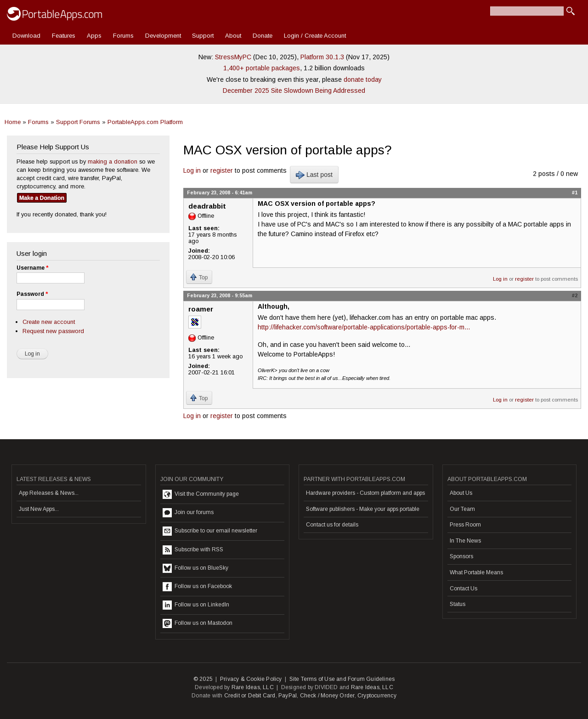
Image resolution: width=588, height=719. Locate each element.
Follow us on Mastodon (198, 623)
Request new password (53, 331)
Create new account (49, 322)
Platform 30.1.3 (322, 57)
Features (64, 36)
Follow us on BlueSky (195, 568)
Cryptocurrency (377, 696)
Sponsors (461, 556)
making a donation (113, 161)
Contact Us (464, 589)
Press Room (465, 525)
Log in (192, 170)
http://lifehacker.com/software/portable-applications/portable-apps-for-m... (364, 327)
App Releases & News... (49, 493)
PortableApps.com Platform (145, 122)
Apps (94, 36)
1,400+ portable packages (262, 68)
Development (163, 36)
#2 (575, 295)
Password (32, 294)
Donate (263, 36)
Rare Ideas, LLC (253, 687)
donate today (363, 79)
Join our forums (188, 513)
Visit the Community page (201, 494)
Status (458, 604)
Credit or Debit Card (250, 696)
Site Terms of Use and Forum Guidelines (342, 679)
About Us (461, 493)
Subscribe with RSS (193, 550)
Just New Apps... (39, 509)
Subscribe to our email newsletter (210, 531)
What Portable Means (476, 572)
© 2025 (203, 679)
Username (32, 268)
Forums (123, 36)
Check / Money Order (327, 696)
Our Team (462, 509)
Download (26, 36)
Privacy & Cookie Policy (251, 679)
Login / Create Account (315, 36)
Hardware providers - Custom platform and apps (365, 493)
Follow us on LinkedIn (196, 605)
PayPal (288, 696)
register (222, 170)
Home (13, 122)
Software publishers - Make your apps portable (363, 509)
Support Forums (78, 122)
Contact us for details (332, 525)
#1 (575, 192)
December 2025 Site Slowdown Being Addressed (294, 91)
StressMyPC (233, 57)
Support (203, 36)
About (233, 36)
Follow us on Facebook (197, 587)
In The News (465, 541)
